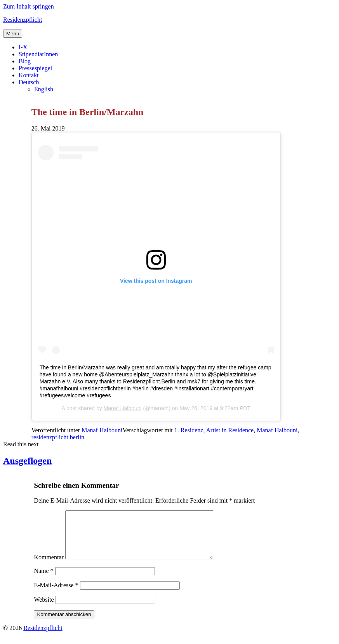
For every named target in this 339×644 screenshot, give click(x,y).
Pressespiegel (35, 68)
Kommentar (49, 567)
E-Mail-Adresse (56, 594)
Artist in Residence (230, 430)
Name (43, 580)
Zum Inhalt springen (29, 6)
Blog (25, 61)
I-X (23, 47)
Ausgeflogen (27, 461)
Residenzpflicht (23, 20)
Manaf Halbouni (123, 408)
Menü (13, 34)
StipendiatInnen (38, 54)
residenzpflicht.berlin (58, 437)
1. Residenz (189, 430)
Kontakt (29, 75)
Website (44, 609)
